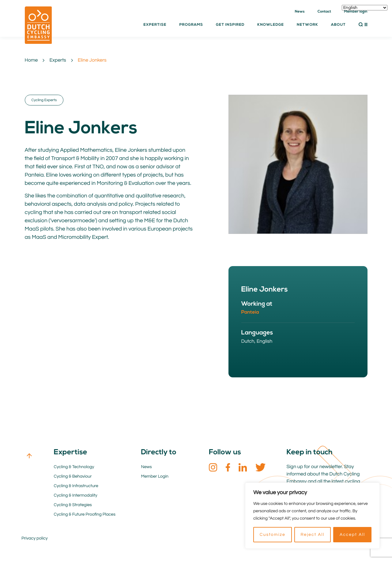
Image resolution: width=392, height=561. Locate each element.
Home (31, 60)
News (300, 12)
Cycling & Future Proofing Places (85, 514)
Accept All (352, 535)
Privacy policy (35, 538)
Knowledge (271, 25)
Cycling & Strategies (73, 505)
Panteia (250, 312)
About (338, 25)
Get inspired (230, 25)
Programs (191, 25)
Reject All (312, 535)
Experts (58, 60)
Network (307, 25)
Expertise (155, 25)
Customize (273, 535)
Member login (356, 12)
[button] (363, 25)
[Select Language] (365, 8)
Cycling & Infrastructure (76, 486)
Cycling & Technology (74, 467)
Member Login (155, 476)
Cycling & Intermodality (76, 495)
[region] (312, 516)
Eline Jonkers (92, 60)
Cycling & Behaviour (73, 476)
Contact (324, 12)
